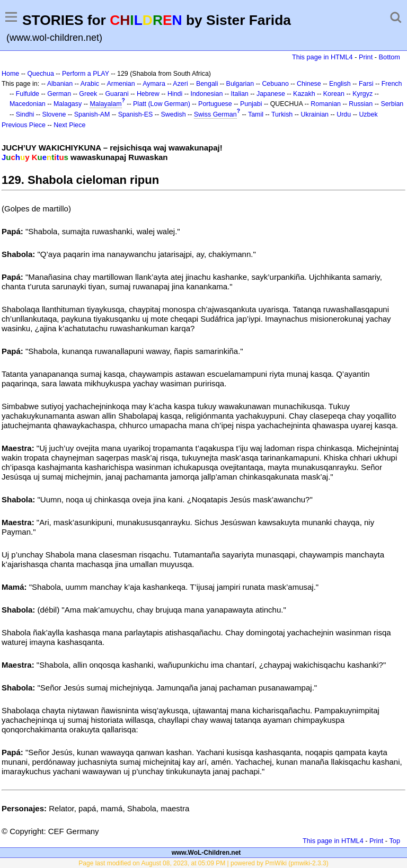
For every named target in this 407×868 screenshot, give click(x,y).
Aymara (154, 84)
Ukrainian (315, 114)
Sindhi (25, 114)
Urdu (344, 114)
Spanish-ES (136, 114)
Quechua (40, 74)
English (340, 84)
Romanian (326, 104)
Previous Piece (24, 125)
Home (10, 74)
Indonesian (206, 94)
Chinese (309, 84)
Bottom (390, 57)
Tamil (256, 114)
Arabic (90, 84)
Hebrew (148, 94)
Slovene (54, 114)
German (59, 94)
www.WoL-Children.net (206, 853)
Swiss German (215, 114)
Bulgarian (240, 84)
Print (366, 57)
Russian (361, 104)
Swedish (174, 114)
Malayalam (105, 104)
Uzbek (368, 114)
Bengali (207, 84)
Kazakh (304, 94)
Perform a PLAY (86, 74)
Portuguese (215, 104)
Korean (334, 94)
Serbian (392, 104)
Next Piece (69, 125)
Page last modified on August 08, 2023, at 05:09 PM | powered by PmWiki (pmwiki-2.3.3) (203, 863)
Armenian (121, 84)
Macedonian (28, 104)
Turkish (282, 114)
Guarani (117, 94)
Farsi (366, 84)
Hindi (175, 94)
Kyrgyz (362, 94)
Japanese (271, 94)
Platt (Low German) (162, 104)
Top (395, 841)
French (392, 84)
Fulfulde (28, 94)
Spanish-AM (92, 114)
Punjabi (251, 104)
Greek (88, 94)
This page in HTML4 (322, 57)
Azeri (180, 84)
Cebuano (275, 84)
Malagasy (68, 104)
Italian (240, 94)
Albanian (60, 84)
